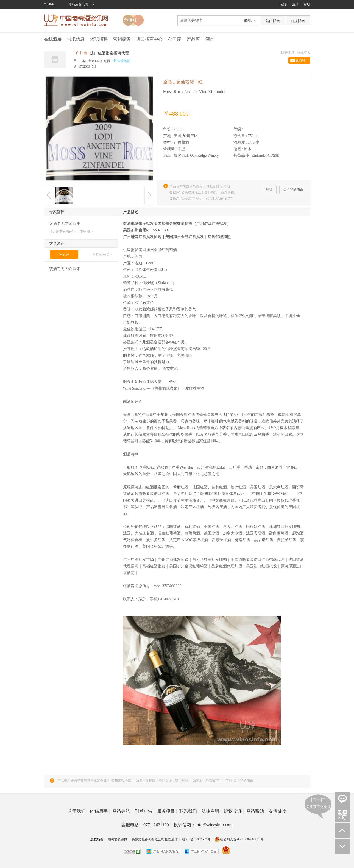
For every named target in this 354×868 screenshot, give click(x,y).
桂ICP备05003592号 (196, 839)
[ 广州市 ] (82, 53)
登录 (284, 4)
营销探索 (122, 39)
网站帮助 (256, 811)
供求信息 (76, 39)
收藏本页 (304, 52)
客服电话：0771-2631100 (146, 825)
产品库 (193, 39)
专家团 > (87, 231)
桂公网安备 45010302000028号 (239, 839)
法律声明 (211, 811)
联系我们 (189, 811)
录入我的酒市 (293, 190)
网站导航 (122, 811)
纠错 (269, 190)
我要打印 (287, 52)
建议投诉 (234, 811)
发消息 (300, 60)
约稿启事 (100, 811)
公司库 (175, 39)
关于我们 (78, 811)
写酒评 (64, 254)
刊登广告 (145, 811)
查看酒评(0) (101, 254)
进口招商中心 (149, 39)
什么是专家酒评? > (63, 231)
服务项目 (167, 811)
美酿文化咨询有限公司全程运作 (155, 839)
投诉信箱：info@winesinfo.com (203, 825)
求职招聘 (99, 39)
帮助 (307, 4)
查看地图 (124, 61)
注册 (296, 4)
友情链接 (277, 811)
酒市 (210, 39)
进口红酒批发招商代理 (110, 53)
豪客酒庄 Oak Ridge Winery (196, 156)
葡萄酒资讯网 (78, 4)
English (49, 4)
